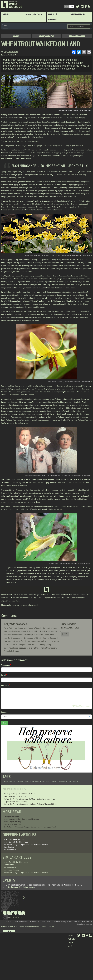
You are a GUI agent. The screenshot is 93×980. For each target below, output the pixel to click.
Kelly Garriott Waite (11, 52)
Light (72, 7)
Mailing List (72, 939)
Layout (4, 712)
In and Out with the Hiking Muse (16, 842)
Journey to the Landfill (12, 824)
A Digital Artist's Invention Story (16, 801)
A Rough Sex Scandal (11, 817)
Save (4, 723)
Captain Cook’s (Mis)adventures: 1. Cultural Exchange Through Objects (30, 804)
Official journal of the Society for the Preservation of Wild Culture (28, 927)
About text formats (81, 706)
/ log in (40, 14)
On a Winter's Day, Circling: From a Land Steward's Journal (26, 844)
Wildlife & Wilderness (77, 36)
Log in (70, 946)
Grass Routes (9, 847)
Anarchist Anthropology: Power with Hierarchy (21, 819)
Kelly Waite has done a (16, 624)
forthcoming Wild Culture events (21, 887)
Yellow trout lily (9, 781)
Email (4, 675)
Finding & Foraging (46, 36)
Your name (6, 665)
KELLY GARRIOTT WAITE (10, 595)
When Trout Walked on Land (14, 839)
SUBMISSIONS (53, 20)
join (34, 14)
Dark (66, 7)
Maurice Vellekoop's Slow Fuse (15, 796)
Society (28, 14)
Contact (70, 935)
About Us (51, 14)
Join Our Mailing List (78, 14)
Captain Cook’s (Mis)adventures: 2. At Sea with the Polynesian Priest (30, 799)
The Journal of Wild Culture (68, 781)
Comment (5, 685)
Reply (65, 634)
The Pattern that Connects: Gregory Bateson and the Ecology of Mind (30, 827)
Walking (16, 36)
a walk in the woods (32, 781)
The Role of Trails (10, 850)
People (70, 942)
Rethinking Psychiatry (12, 822)
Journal (6, 14)
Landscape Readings (12, 870)
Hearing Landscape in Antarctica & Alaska (19, 794)
